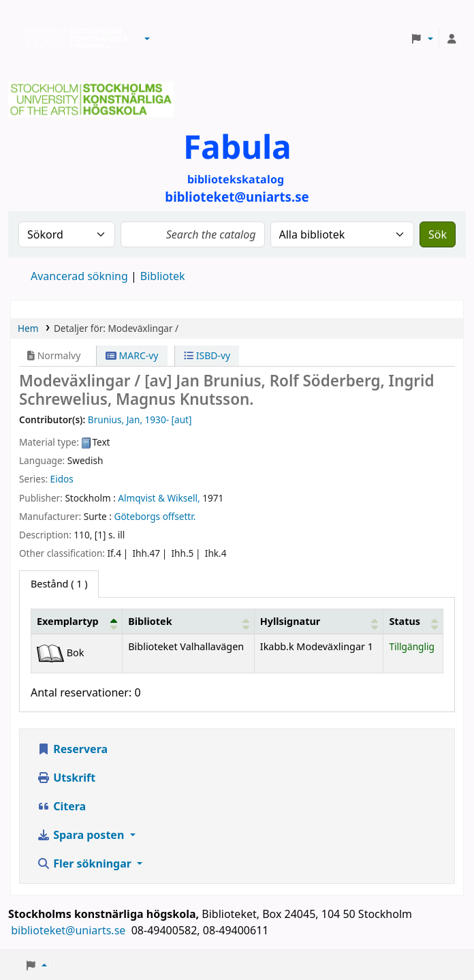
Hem (28, 328)
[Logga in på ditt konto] (452, 39)
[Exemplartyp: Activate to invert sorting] (77, 621)
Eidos (62, 479)
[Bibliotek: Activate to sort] (189, 621)
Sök (438, 234)
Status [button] (405, 621)
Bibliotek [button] (150, 621)
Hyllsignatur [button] (290, 621)
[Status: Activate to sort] (413, 621)
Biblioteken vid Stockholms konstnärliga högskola (72, 39)
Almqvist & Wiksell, (159, 498)
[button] (147, 39)
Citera (61, 806)
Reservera (72, 749)
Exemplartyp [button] (68, 621)
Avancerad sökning (79, 276)
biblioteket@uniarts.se (69, 930)
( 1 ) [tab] (59, 584)
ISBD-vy (207, 355)
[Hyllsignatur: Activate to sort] (319, 621)
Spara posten (82, 835)
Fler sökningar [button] (85, 863)
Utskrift (66, 778)
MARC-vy (132, 355)
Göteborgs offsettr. (155, 516)
